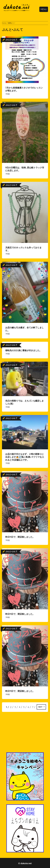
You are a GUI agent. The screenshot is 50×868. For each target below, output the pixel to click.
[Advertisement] (25, 734)
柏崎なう (11, 23)
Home (4, 23)
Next (40, 707)
